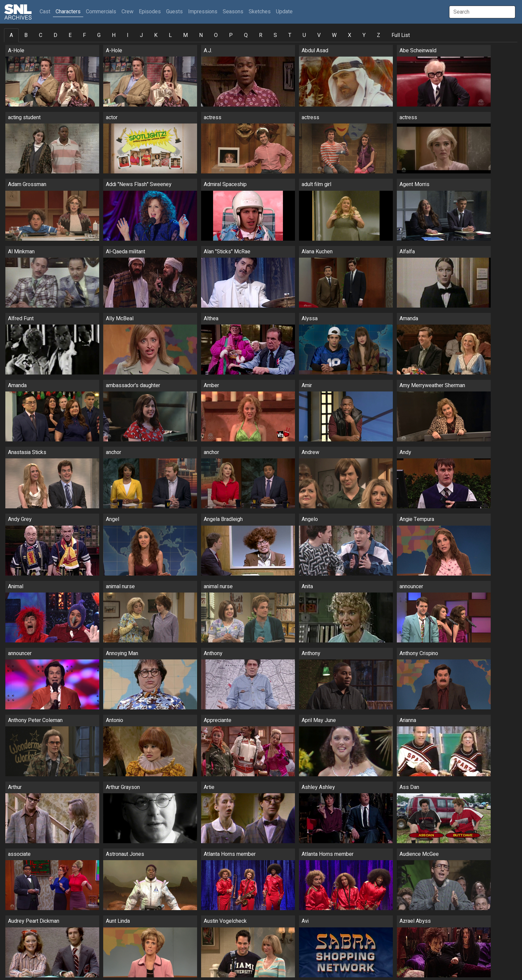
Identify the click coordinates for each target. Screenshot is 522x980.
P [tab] (231, 35)
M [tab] (185, 35)
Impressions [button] (203, 12)
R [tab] (261, 35)
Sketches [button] (260, 12)
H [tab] (114, 35)
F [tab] (84, 35)
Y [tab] (364, 35)
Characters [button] (68, 12)
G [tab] (99, 35)
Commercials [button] (101, 12)
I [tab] (128, 35)
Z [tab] (379, 35)
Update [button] (284, 12)
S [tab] (275, 35)
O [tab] (216, 35)
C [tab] (41, 35)
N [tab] (201, 35)
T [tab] (290, 35)
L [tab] (170, 35)
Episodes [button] (150, 12)
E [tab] (70, 35)
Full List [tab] (401, 35)
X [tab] (350, 35)
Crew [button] (128, 12)
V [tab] (319, 35)
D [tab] (55, 35)
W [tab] (334, 35)
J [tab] (141, 35)
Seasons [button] (233, 12)
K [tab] (156, 35)
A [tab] (11, 35)
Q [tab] (246, 35)
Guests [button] (174, 12)
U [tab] (304, 35)
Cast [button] (46, 11)
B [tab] (26, 35)
